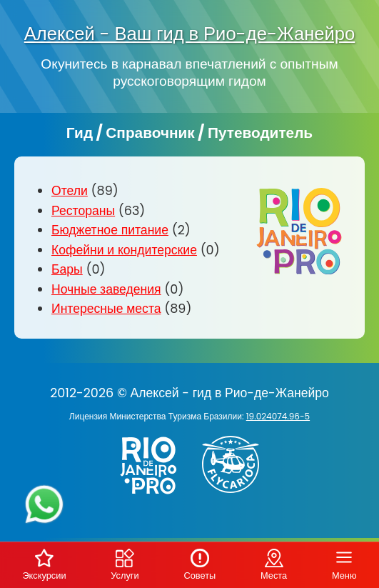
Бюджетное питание (110, 230)
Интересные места (106, 309)
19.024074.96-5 (278, 416)
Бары (67, 269)
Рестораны (83, 211)
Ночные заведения (106, 289)
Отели (70, 191)
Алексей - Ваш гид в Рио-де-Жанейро (190, 34)
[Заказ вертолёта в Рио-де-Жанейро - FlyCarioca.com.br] (236, 496)
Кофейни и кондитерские (124, 250)
